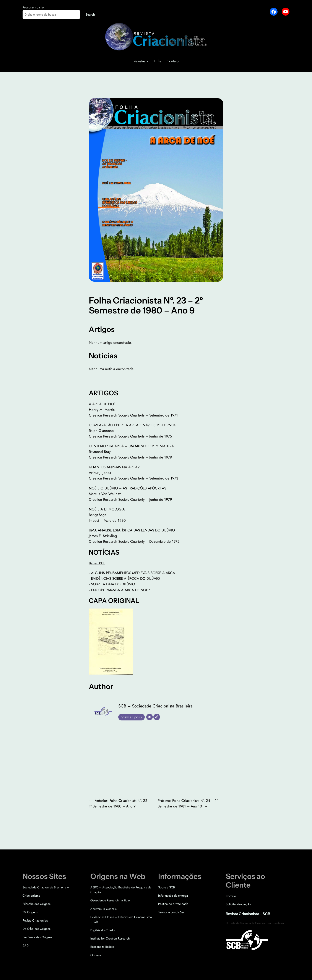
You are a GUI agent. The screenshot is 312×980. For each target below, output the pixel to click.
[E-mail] (149, 717)
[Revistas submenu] (148, 61)
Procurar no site (33, 7)
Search (90, 15)
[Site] (157, 717)
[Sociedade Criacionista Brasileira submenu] (68, 887)
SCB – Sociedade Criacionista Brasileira (155, 706)
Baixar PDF (97, 563)
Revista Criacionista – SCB (248, 914)
